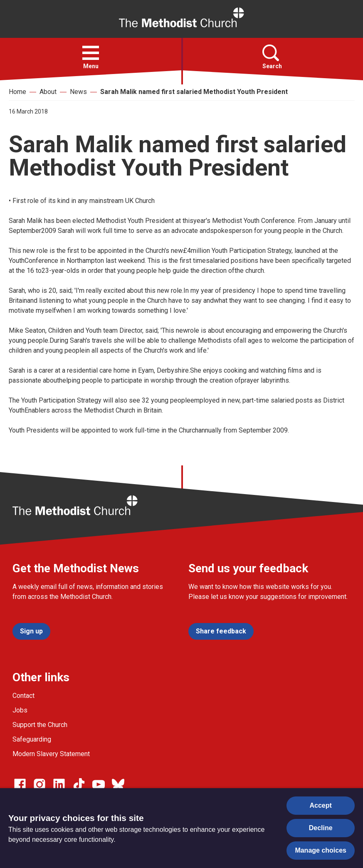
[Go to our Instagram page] (40, 784)
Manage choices (321, 850)
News (78, 92)
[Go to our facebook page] (20, 784)
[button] (91, 53)
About (48, 92)
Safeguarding (32, 739)
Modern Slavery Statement (51, 754)
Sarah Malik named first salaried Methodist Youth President (194, 92)
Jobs (20, 710)
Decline (321, 828)
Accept (321, 805)
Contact (23, 696)
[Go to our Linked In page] (59, 784)
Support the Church (40, 725)
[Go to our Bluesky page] (118, 784)
